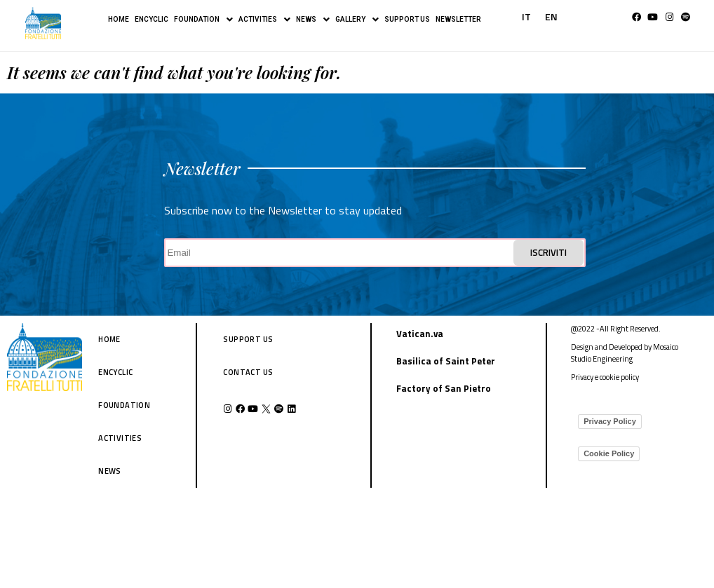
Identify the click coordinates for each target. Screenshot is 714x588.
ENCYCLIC (151, 19)
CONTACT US (248, 372)
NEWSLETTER (458, 19)
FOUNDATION (203, 20)
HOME (119, 19)
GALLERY (357, 20)
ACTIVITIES (264, 20)
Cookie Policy (609, 453)
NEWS (313, 20)
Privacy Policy (610, 421)
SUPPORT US (407, 19)
